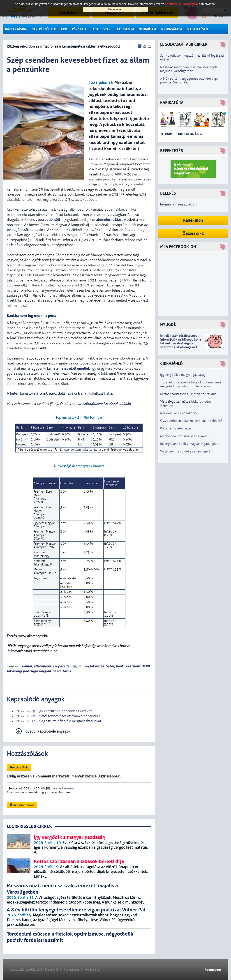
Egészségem (125, 29)
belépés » (167, 204)
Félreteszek (101, 29)
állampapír (42, 666)
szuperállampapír (67, 666)
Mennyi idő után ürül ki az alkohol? (185, 436)
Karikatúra (172, 103)
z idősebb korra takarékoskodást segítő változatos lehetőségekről (181, 343)
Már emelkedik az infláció (178, 413)
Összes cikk (193, 234)
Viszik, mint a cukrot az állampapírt (185, 451)
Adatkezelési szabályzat (24, 970)
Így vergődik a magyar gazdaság (183, 375)
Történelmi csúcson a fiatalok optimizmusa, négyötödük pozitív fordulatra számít (191, 384)
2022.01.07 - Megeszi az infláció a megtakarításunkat (58, 721)
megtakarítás (93, 666)
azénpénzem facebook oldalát (106, 404)
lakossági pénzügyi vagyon (29, 671)
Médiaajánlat (92, 970)
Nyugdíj (168, 325)
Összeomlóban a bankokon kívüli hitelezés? (191, 421)
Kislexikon (193, 220)
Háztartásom (16, 29)
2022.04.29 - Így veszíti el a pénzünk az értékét (54, 711)
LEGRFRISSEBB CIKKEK (29, 827)
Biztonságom (171, 29)
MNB (146, 666)
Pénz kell (79, 29)
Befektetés (172, 151)
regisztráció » (188, 204)
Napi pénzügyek (44, 29)
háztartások (62, 671)
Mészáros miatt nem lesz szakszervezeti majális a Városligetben (189, 69)
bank (120, 666)
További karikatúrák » (181, 134)
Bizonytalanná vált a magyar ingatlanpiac (189, 444)
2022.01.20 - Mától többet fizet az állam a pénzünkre (58, 716)
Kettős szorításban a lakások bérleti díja (188, 394)
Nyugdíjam (147, 29)
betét (110, 666)
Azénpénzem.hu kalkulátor (81, 450)
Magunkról (51, 970)
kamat (27, 666)
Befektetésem (197, 29)
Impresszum (71, 970)
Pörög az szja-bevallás (176, 428)
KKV (64, 29)
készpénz (133, 666)
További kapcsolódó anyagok (47, 731)
